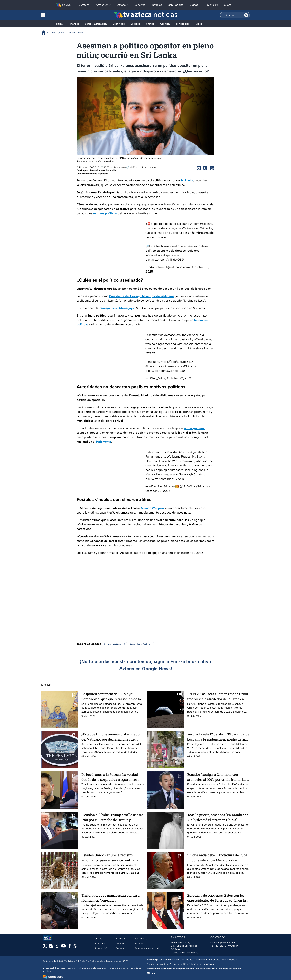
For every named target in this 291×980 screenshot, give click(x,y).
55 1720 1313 (217, 946)
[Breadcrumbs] (45, 33)
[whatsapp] (75, 947)
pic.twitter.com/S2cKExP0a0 (165, 371)
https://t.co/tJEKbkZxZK (177, 362)
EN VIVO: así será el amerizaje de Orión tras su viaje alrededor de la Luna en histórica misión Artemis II (218, 696)
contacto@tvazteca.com (223, 943)
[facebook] (70, 947)
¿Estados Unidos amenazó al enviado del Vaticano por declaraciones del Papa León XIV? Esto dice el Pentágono (112, 737)
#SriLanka (190, 366)
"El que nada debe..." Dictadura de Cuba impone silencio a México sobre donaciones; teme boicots (217, 858)
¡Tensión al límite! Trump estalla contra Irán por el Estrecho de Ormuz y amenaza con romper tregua (112, 817)
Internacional (114, 644)
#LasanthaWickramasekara (164, 366)
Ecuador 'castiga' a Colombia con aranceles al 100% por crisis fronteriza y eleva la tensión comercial (218, 777)
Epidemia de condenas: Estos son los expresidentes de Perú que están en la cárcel (217, 898)
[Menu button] (56, 15)
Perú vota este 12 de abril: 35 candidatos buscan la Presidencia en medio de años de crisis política (219, 737)
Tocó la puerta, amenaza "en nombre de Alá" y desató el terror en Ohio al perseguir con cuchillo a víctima (218, 817)
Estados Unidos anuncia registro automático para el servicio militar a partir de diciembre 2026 (110, 858)
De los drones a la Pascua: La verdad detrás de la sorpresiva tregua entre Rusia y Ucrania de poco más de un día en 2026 (112, 777)
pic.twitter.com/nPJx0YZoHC (165, 479)
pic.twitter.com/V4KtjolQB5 (165, 260)
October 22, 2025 (180, 378)
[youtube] (63, 947)
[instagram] (51, 947)
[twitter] (45, 947)
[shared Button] (212, 168)
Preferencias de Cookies (181, 960)
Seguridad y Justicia (140, 644)
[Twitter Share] (205, 168)
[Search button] (246, 15)
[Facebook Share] (199, 168)
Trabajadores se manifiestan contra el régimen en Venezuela (111, 898)
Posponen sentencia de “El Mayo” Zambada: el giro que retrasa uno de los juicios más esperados (112, 696)
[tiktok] (57, 947)
